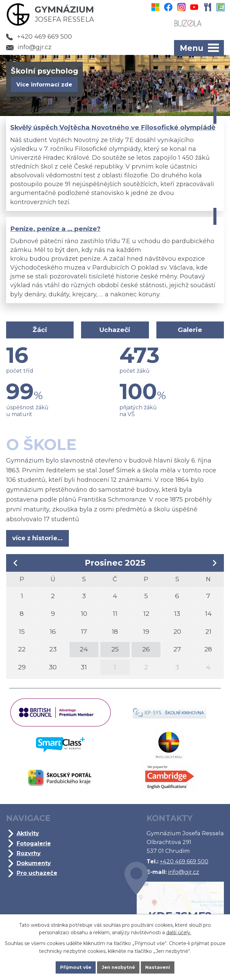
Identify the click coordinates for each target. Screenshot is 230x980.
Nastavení (160, 967)
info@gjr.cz (29, 47)
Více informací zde (44, 84)
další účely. (179, 932)
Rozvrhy (29, 859)
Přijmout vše (74, 967)
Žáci (41, 332)
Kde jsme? (173, 911)
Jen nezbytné (118, 967)
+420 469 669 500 (39, 37)
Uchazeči (115, 332)
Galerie (189, 332)
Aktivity (28, 839)
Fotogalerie (34, 849)
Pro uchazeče (37, 878)
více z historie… (38, 540)
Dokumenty (34, 868)
